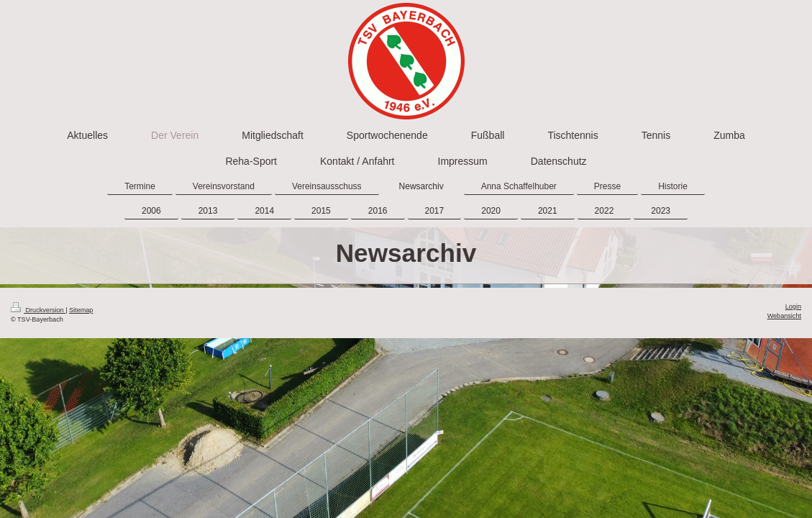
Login (793, 306)
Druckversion (38, 310)
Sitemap (81, 310)
